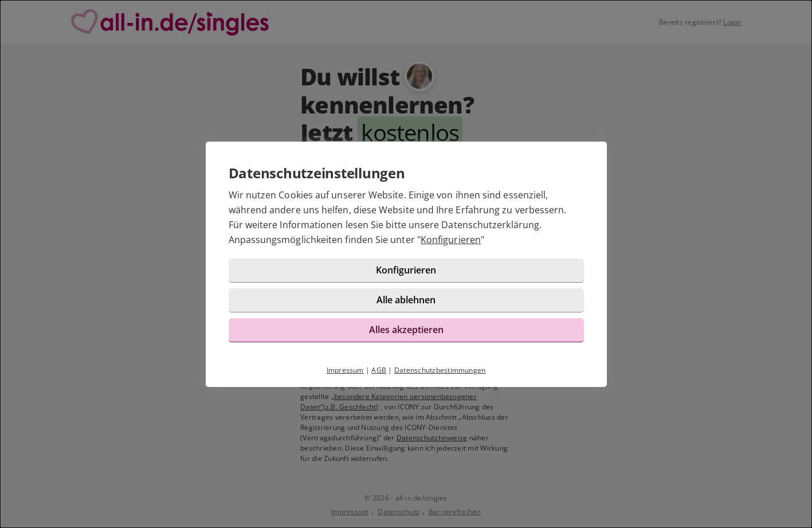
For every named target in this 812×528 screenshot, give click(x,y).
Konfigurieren (451, 240)
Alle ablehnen (406, 300)
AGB (379, 370)
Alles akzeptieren (406, 330)
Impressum (345, 370)
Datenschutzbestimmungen (440, 370)
